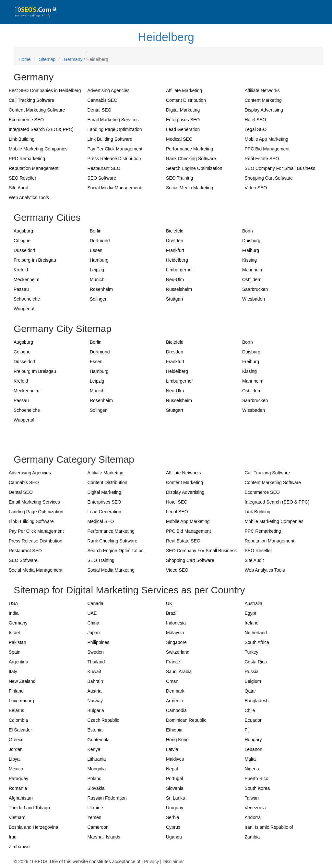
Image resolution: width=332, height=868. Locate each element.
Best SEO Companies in (45, 90)
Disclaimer (173, 862)
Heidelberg (166, 37)
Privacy (151, 862)
